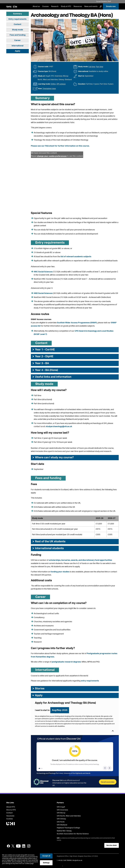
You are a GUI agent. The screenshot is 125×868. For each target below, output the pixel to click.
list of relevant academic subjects (76, 257)
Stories (38, 689)
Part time (100, 67)
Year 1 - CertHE (43, 350)
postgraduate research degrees (66, 662)
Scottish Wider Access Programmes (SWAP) (77, 323)
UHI (58, 838)
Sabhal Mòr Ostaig (64, 831)
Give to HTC (11, 810)
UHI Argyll (61, 807)
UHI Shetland (62, 825)
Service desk (112, 845)
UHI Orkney (61, 819)
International (18, 46)
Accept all (46, 856)
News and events (91, 6)
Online (53, 84)
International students (48, 548)
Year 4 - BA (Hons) (45, 370)
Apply (18, 51)
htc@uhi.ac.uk (77, 860)
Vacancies (10, 816)
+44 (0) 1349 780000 (65, 860)
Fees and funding (18, 35)
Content (17, 24)
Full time (92, 67)
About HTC (11, 807)
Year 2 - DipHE (43, 356)
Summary (17, 14)
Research (55, 6)
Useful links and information (52, 377)
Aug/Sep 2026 (60, 710)
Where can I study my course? (53, 457)
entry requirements (90, 681)
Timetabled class (49, 89)
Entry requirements (17, 19)
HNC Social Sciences (43, 272)
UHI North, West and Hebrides (69, 816)
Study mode (18, 30)
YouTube (18, 846)
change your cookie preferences (52, 156)
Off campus (61, 84)
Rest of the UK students (49, 541)
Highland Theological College (68, 828)
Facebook (8, 846)
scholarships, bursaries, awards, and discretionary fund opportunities (80, 560)
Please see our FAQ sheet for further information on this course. (60, 146)
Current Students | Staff (104, 2)
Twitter (13, 846)
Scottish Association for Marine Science (73, 834)
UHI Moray (61, 813)
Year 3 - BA (40, 363)
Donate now (111, 6)
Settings (46, 863)
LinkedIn (24, 846)
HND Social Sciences (43, 293)
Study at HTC (66, 6)
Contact (9, 813)
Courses (45, 6)
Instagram (29, 846)
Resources (78, 6)
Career (17, 40)
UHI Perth (61, 822)
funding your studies (60, 572)
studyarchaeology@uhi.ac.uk (59, 427)
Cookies (10, 819)
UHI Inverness (62, 810)
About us (36, 6)
